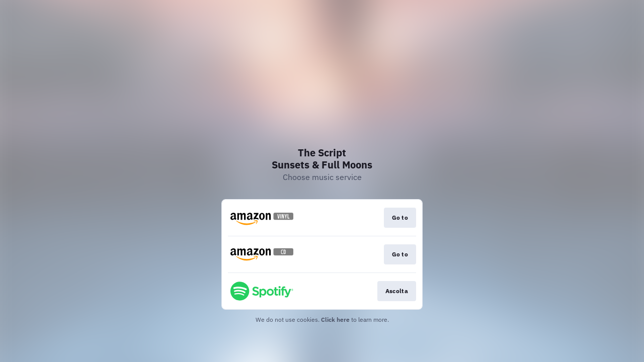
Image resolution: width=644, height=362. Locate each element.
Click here (335, 320)
